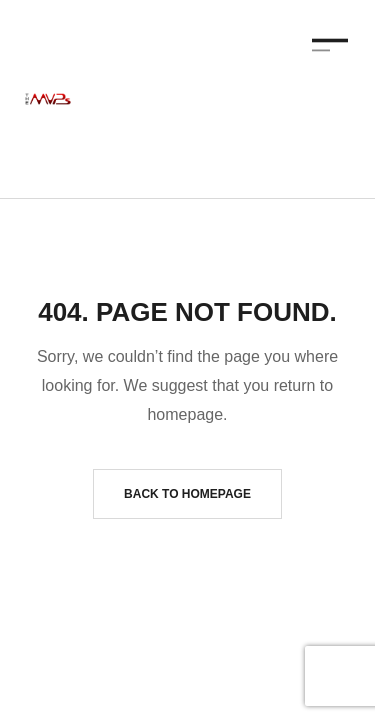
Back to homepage (187, 494)
